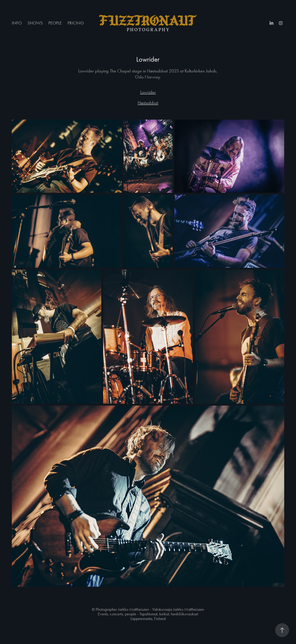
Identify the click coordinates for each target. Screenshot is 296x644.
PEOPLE (55, 23)
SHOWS (35, 23)
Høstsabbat (148, 103)
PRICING (76, 23)
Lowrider (148, 92)
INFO (17, 23)
